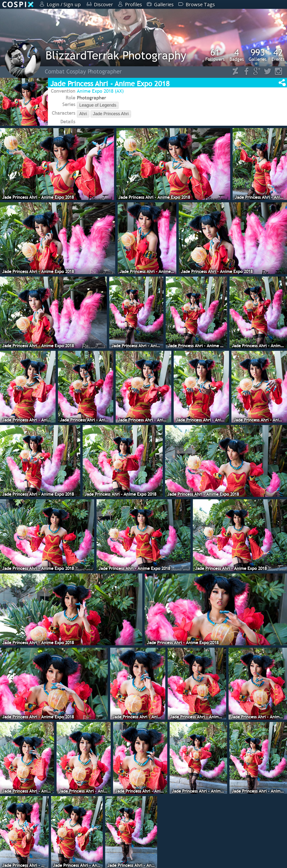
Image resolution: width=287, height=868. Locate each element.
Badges (237, 55)
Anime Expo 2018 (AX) (100, 91)
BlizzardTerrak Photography (116, 55)
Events (278, 55)
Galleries (258, 55)
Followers (215, 55)
